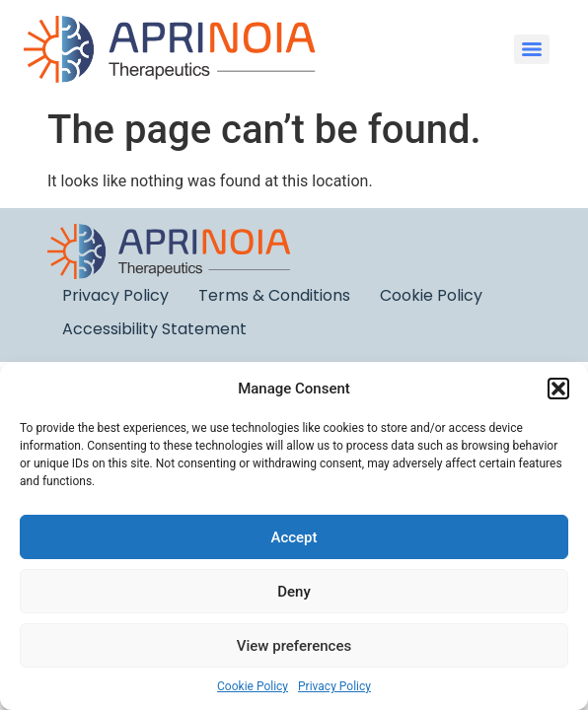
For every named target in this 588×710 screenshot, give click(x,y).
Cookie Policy (253, 686)
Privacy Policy (334, 686)
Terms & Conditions (274, 295)
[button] (558, 389)
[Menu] (532, 49)
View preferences (294, 646)
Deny (294, 592)
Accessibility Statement (154, 329)
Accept (294, 537)
